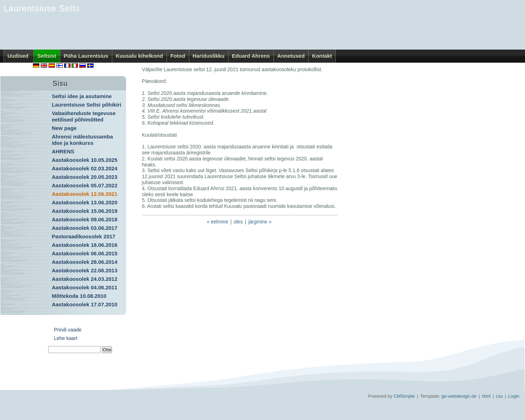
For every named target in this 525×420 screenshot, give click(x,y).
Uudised (19, 56)
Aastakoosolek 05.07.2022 (84, 185)
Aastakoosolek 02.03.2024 (84, 168)
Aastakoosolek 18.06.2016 (84, 245)
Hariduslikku (209, 56)
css (499, 396)
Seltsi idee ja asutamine (82, 96)
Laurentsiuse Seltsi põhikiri (86, 105)
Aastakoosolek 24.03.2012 (84, 279)
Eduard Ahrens (251, 56)
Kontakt (322, 56)
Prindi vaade (68, 330)
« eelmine (217, 222)
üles (238, 222)
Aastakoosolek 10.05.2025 (84, 160)
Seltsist (47, 56)
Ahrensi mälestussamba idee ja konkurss (82, 140)
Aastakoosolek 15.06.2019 (84, 211)
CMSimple (404, 396)
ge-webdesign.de (459, 396)
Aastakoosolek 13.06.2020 (84, 202)
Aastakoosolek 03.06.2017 (84, 228)
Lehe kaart (66, 338)
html (486, 396)
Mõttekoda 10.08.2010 (79, 296)
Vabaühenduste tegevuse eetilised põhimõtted (84, 116)
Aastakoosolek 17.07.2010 (84, 304)
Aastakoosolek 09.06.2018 (84, 219)
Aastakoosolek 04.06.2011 (84, 287)
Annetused (291, 56)
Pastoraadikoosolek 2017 (83, 236)
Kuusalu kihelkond (139, 56)
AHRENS (63, 151)
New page (64, 128)
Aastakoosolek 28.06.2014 (84, 262)
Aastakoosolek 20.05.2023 (84, 177)
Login (514, 396)
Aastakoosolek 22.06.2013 (84, 270)
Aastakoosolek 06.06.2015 (84, 253)
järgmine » (260, 222)
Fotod (178, 56)
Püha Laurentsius (86, 56)
